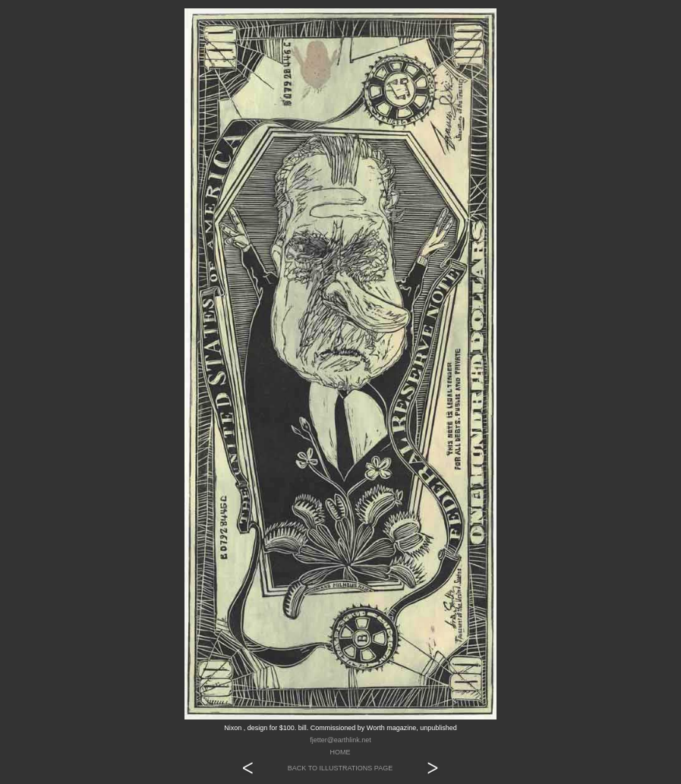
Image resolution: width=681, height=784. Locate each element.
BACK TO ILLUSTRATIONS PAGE (340, 768)
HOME (340, 752)
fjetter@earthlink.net (340, 740)
